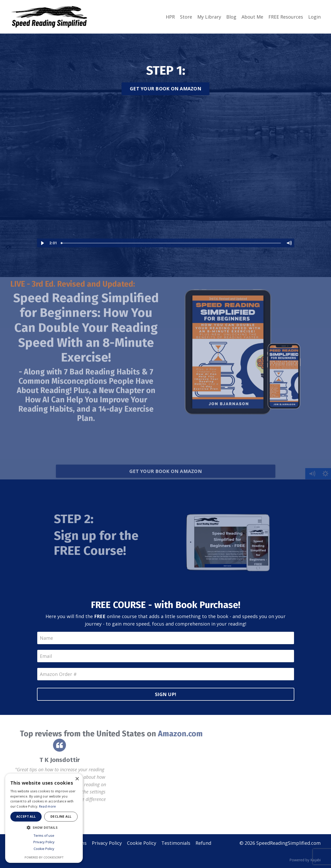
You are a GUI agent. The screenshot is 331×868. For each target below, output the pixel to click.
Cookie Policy (142, 843)
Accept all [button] (26, 816)
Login (314, 17)
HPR (170, 17)
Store (186, 17)
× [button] (77, 779)
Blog (231, 17)
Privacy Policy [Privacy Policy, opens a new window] (44, 842)
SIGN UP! (165, 694)
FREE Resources (286, 17)
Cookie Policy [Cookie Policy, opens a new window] (44, 849)
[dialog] (44, 818)
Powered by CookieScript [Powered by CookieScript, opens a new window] (44, 857)
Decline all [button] (61, 816)
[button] (44, 827)
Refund (203, 843)
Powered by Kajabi (305, 860)
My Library (209, 17)
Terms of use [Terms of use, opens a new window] (44, 835)
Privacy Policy (107, 843)
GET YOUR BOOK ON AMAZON (165, 89)
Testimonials (176, 843)
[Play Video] (42, 243)
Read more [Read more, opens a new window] (48, 806)
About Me (252, 17)
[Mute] (289, 243)
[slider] (171, 243)
